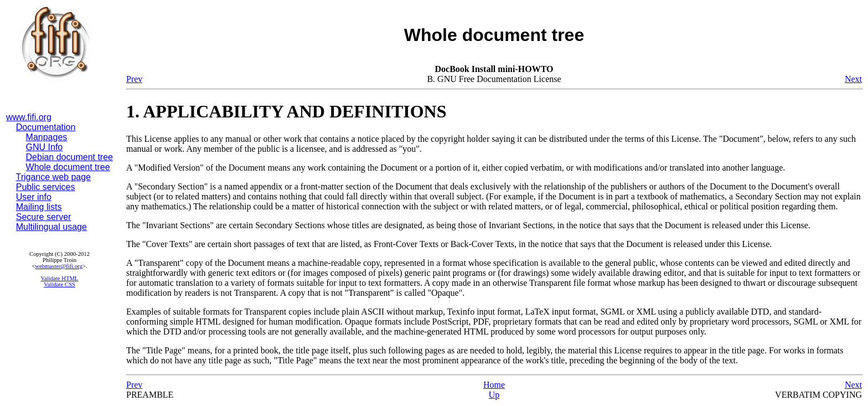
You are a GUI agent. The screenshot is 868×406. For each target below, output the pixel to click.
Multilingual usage (51, 227)
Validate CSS (60, 284)
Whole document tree (68, 167)
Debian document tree (69, 157)
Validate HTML (60, 278)
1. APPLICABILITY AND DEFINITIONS (286, 111)
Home (494, 385)
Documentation (46, 127)
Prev (134, 79)
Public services (46, 187)
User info (34, 197)
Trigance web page (54, 177)
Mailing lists (39, 207)
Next (853, 79)
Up (494, 395)
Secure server (44, 217)
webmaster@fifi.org (59, 266)
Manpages (47, 137)
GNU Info (45, 147)
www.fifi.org (29, 117)
